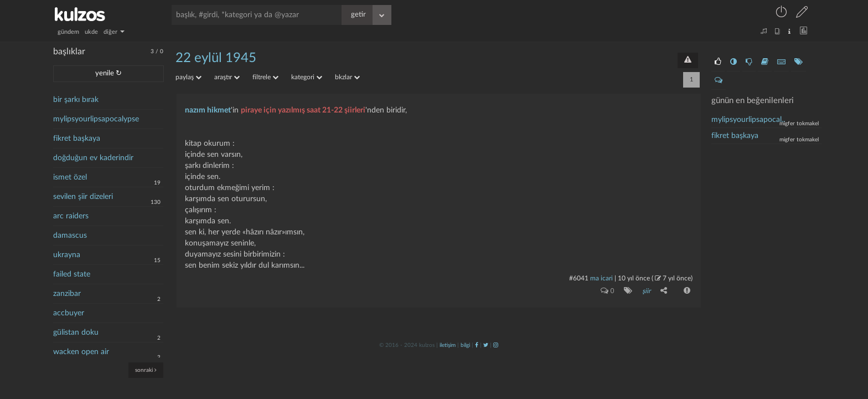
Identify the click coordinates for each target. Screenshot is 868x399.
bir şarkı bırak (76, 100)
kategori (307, 77)
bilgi (465, 345)
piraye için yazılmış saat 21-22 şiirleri (303, 110)
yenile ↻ (108, 73)
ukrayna (67, 255)
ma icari (601, 278)
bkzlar (347, 77)
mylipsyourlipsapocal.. (748, 120)
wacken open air (81, 352)
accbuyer (69, 313)
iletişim (448, 345)
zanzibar (67, 294)
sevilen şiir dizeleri (83, 197)
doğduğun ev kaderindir (93, 158)
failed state (72, 274)
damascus (70, 236)
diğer (114, 32)
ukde (91, 32)
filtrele (265, 77)
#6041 (579, 278)
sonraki (146, 370)
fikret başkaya (77, 139)
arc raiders (71, 216)
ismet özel (70, 177)
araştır (227, 77)
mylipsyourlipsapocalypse (96, 119)
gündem (68, 32)
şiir (646, 291)
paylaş (188, 77)
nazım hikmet (208, 110)
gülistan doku (76, 332)
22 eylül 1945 (216, 58)
